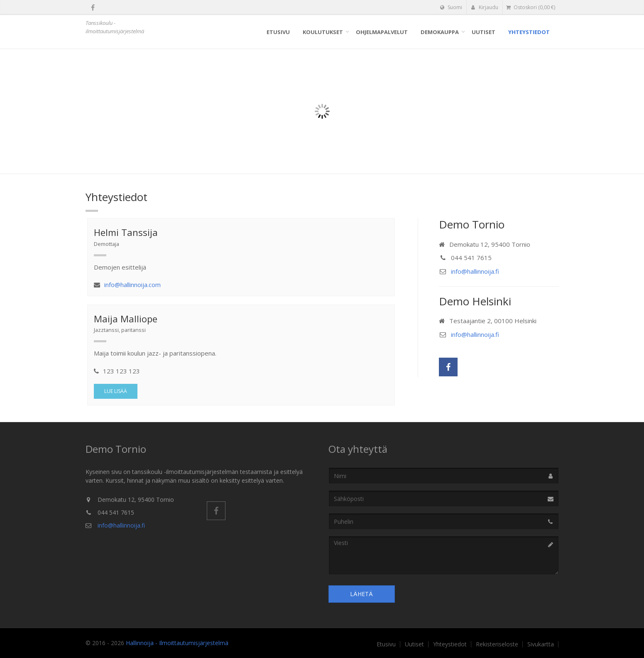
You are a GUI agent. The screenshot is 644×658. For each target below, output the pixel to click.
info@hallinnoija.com (132, 285)
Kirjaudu (485, 7)
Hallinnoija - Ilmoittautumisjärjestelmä (177, 643)
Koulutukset (323, 32)
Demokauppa (440, 32)
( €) (531, 7)
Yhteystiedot (529, 32)
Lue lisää (116, 391)
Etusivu (278, 32)
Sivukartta (541, 644)
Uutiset (484, 32)
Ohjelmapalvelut (382, 32)
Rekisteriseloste (497, 644)
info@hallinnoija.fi (475, 271)
